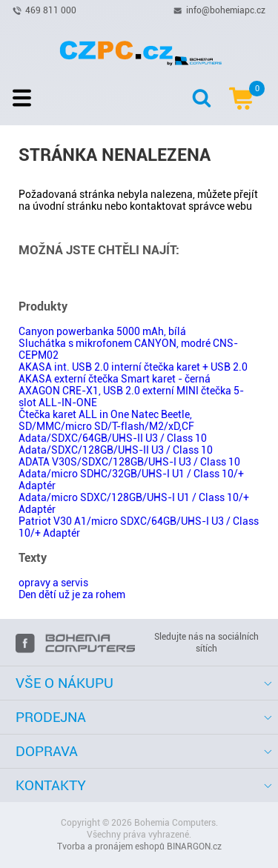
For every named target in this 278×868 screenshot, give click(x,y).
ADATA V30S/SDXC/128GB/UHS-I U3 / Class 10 (129, 462)
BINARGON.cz (194, 847)
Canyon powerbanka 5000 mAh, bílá (102, 331)
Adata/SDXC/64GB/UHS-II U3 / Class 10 (113, 438)
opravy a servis (53, 583)
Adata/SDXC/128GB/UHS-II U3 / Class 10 (116, 450)
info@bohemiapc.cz (226, 10)
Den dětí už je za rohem (72, 594)
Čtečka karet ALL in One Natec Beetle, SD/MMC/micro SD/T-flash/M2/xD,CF (106, 420)
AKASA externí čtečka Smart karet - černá (115, 379)
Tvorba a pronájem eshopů (111, 847)
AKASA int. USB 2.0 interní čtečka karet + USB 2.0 (133, 367)
